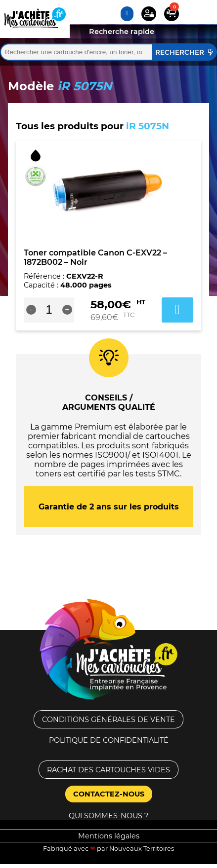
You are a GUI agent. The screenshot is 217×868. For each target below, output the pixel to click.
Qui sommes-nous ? (108, 816)
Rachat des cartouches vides (108, 770)
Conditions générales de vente (108, 720)
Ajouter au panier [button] (177, 310)
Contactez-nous (109, 794)
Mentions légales (109, 836)
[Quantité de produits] (49, 310)
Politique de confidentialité (109, 740)
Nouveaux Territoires (142, 849)
